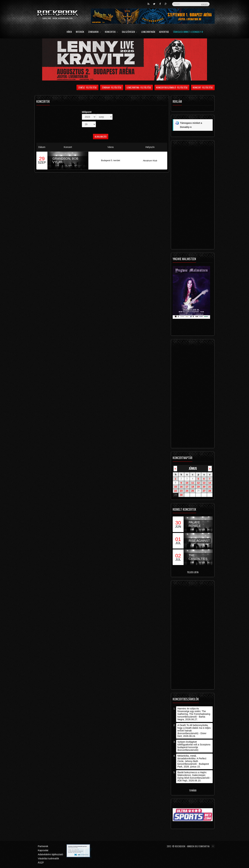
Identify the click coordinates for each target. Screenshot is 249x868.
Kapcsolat (43, 850)
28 (210, 491)
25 (193, 491)
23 (181, 491)
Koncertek (111, 32)
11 (193, 483)
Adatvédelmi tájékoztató (51, 854)
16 (181, 487)
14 (210, 483)
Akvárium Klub (150, 161)
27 (204, 491)
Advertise (164, 32)
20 (204, 487)
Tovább (193, 790)
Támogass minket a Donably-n (188, 32)
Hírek (69, 32)
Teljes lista (193, 572)
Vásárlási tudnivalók (49, 858)
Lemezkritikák (148, 32)
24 (187, 491)
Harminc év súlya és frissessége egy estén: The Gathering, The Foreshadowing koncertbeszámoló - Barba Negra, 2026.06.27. (194, 714)
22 (176, 491)
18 (193, 487)
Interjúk (80, 32)
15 (176, 487)
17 (187, 487)
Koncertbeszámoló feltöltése (172, 87)
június (193, 468)
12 (198, 483)
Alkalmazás (101, 136)
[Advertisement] (193, 196)
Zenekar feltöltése (112, 87)
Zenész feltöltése (87, 87)
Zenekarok (95, 32)
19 (198, 487)
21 (210, 487)
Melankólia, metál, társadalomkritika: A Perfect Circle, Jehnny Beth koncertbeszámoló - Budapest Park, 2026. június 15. (193, 761)
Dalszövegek (130, 32)
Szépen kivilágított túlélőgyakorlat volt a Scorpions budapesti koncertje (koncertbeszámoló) (194, 746)
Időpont (87, 112)
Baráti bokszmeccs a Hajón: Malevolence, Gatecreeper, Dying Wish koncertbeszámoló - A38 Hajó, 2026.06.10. (194, 776)
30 (181, 495)
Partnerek (43, 846)
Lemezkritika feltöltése (139, 87)
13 (204, 483)
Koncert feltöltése (203, 87)
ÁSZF (41, 863)
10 (187, 483)
